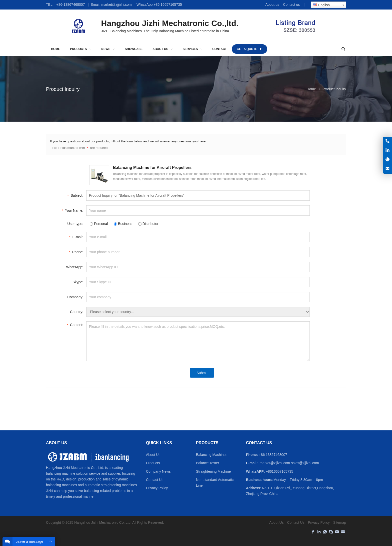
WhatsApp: (75, 267)
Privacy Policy (157, 488)
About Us (153, 455)
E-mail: (76, 237)
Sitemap (340, 522)
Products (153, 463)
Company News (158, 471)
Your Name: (72, 210)
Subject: (75, 195)
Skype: (78, 282)
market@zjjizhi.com (116, 5)
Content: (75, 324)
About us (272, 5)
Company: (75, 297)
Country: (77, 312)
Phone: (76, 252)
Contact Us (155, 480)
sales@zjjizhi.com (305, 463)
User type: (75, 224)
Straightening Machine (213, 471)
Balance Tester (207, 463)
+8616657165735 (279, 471)
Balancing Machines (212, 455)
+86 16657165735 (168, 5)
